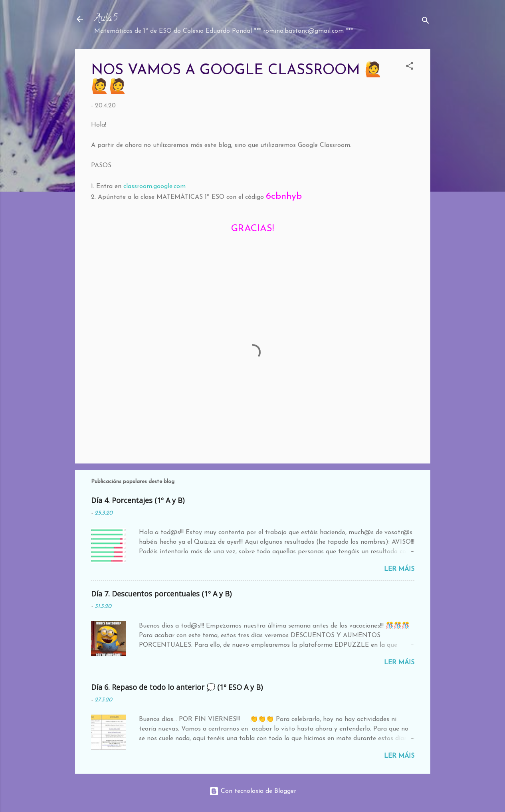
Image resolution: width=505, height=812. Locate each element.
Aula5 (106, 19)
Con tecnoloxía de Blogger (253, 791)
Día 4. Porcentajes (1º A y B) (138, 500)
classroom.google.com (154, 186)
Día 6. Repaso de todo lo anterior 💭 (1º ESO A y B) (177, 687)
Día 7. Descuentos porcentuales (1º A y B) (161, 594)
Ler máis (399, 569)
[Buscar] (426, 22)
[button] (410, 67)
